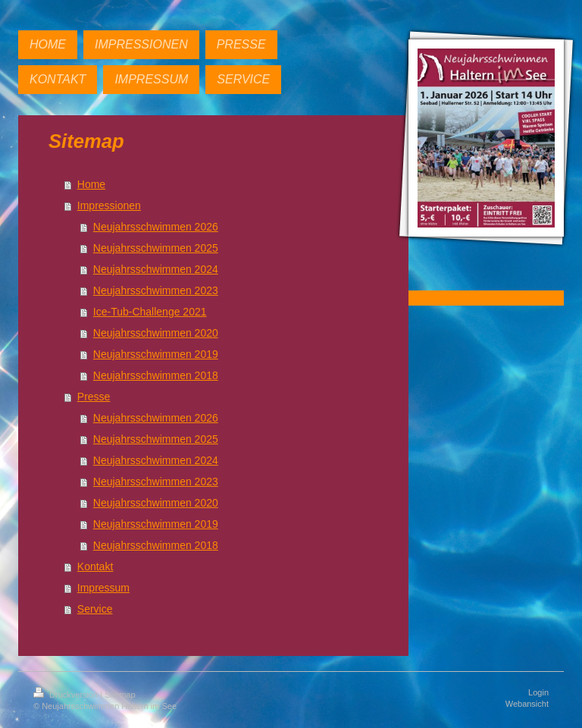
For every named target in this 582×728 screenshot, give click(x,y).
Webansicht (527, 704)
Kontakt (95, 566)
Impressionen (109, 206)
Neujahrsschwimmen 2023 (156, 290)
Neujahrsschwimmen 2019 (156, 354)
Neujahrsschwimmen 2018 (156, 375)
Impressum (103, 588)
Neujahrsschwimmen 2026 (156, 227)
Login (538, 692)
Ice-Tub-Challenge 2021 (150, 312)
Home (91, 184)
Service (95, 609)
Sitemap (120, 695)
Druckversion (67, 695)
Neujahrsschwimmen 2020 (156, 333)
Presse (94, 397)
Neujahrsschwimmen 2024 (156, 269)
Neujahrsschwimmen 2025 (156, 248)
